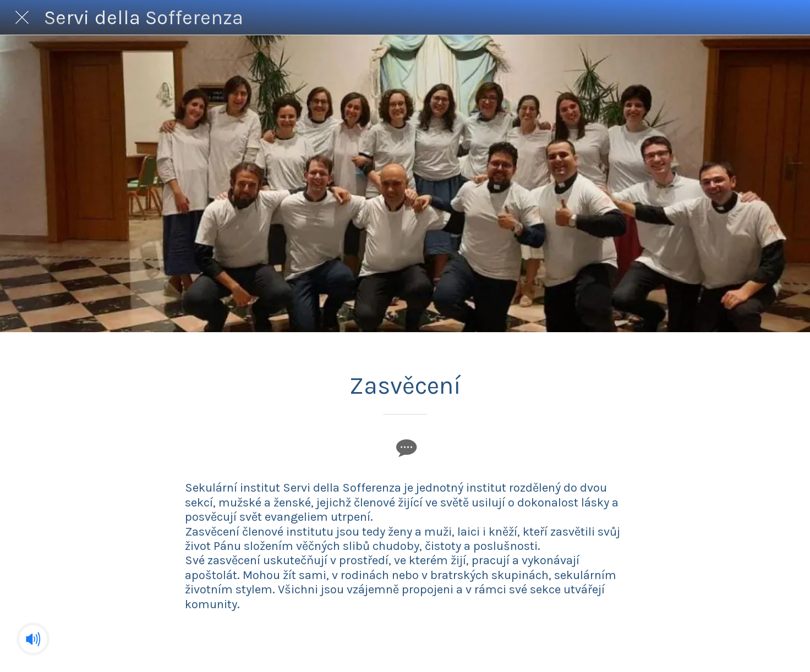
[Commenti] (405, 448)
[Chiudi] (22, 18)
